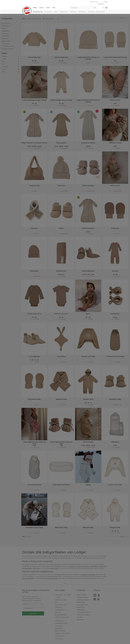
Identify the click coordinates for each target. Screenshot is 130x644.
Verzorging (91, 12)
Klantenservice (94, 2)
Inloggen (106, 2)
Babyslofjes (48, 12)
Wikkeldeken (82, 12)
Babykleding (64, 12)
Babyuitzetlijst (101, 12)
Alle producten (38, 12)
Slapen (56, 12)
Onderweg (73, 12)
